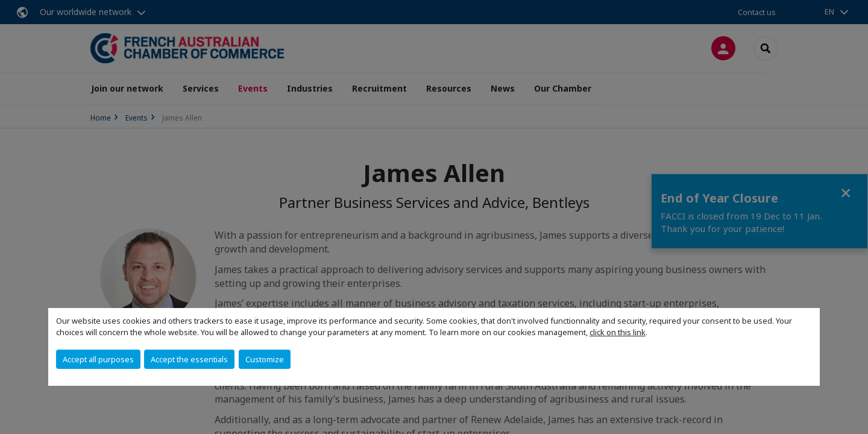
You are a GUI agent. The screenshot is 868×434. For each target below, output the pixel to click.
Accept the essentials (189, 359)
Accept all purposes (98, 359)
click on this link (618, 332)
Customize (265, 359)
